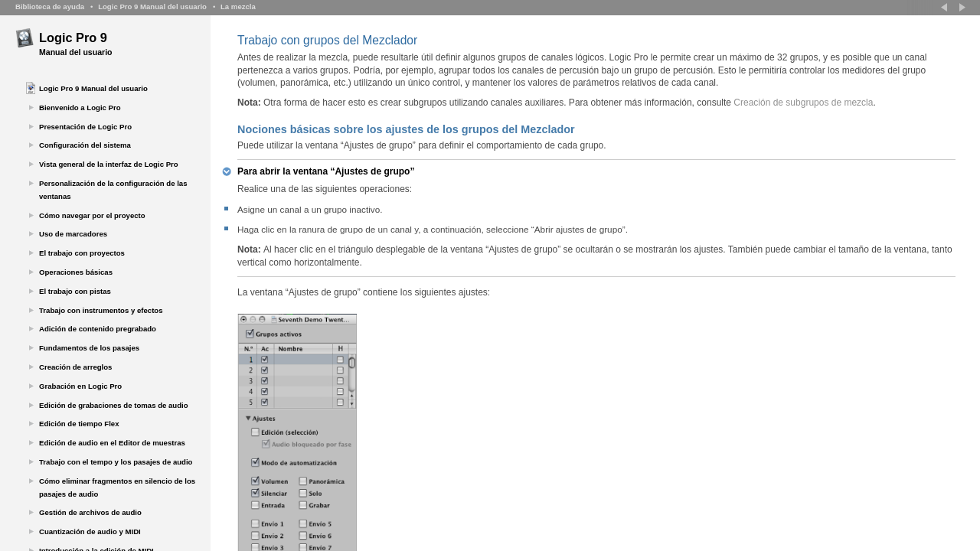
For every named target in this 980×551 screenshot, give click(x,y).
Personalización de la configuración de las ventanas (113, 190)
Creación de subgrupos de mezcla (803, 103)
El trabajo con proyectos (82, 253)
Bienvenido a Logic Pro (80, 108)
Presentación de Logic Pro (85, 127)
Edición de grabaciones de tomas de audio (114, 405)
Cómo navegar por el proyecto (92, 215)
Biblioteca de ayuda (50, 7)
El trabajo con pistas (75, 291)
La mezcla (238, 7)
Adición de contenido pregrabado (98, 329)
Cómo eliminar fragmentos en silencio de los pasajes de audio (117, 487)
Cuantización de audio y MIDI (90, 531)
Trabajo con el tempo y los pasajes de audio (116, 462)
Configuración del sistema (85, 145)
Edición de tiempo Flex (79, 424)
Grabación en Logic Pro (80, 386)
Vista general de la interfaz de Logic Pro (109, 164)
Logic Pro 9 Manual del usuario (152, 7)
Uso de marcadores (73, 234)
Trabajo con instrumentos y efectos (101, 310)
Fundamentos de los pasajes (89, 348)
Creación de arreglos (75, 367)
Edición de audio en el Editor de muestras (112, 443)
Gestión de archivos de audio (90, 512)
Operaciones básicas (76, 272)
